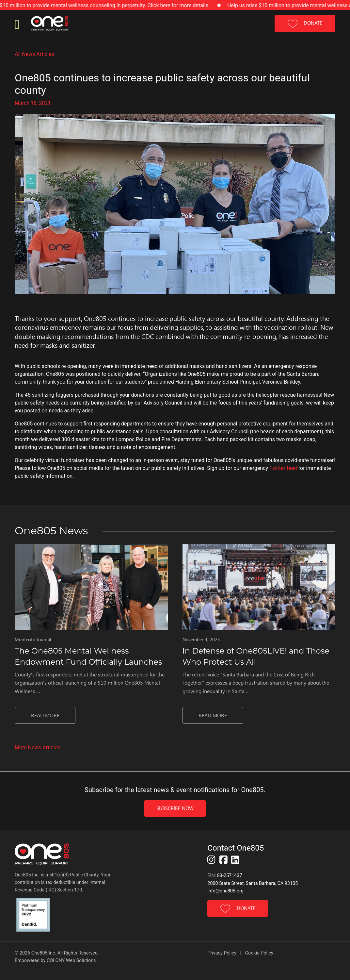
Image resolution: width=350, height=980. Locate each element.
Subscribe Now (175, 808)
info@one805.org (225, 891)
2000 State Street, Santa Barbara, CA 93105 (253, 883)
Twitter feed (283, 468)
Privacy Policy (222, 953)
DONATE (305, 24)
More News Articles (37, 747)
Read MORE (45, 715)
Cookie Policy (259, 953)
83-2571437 (230, 876)
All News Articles (34, 54)
